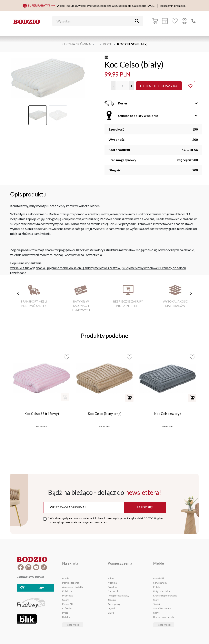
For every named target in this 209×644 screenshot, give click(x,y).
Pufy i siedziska (162, 591)
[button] (113, 86)
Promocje (68, 596)
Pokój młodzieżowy (118, 596)
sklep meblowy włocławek (141, 268)
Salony (66, 600)
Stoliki (157, 604)
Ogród (111, 608)
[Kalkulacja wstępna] (165, 21)
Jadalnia (112, 600)
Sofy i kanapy (160, 583)
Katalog (66, 617)
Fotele (157, 587)
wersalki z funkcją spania (28, 268)
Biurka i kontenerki (164, 617)
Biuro (111, 613)
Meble (66, 578)
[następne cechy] (191, 293)
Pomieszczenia (71, 583)
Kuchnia (112, 583)
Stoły (156, 600)
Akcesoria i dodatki (73, 587)
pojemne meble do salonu (65, 268)
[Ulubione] (175, 21)
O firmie (67, 608)
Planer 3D (68, 604)
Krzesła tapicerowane (165, 596)
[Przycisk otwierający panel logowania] (185, 21)
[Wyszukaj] (95, 21)
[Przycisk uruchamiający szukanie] (137, 21)
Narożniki (159, 578)
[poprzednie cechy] (18, 293)
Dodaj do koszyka (159, 86)
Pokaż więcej (73, 625)
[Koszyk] (155, 21)
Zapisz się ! (145, 507)
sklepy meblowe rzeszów (102, 268)
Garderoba (114, 591)
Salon (111, 578)
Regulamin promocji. (173, 6)
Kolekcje (67, 591)
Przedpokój (114, 604)
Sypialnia (112, 587)
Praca (65, 613)
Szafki (156, 613)
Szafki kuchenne (162, 608)
